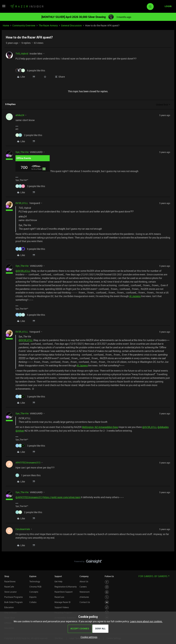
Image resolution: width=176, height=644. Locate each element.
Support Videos (62, 607)
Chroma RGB (35, 587)
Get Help (58, 581)
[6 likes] (30, 70)
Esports (33, 597)
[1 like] (28, 475)
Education (9, 607)
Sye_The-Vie (22, 152)
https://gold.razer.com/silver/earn (62, 497)
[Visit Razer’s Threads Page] (107, 592)
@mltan (20, 431)
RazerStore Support (64, 592)
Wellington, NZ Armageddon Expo (100, 427)
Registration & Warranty (66, 587)
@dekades (163, 427)
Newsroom (85, 592)
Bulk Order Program (13, 602)
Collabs (33, 602)
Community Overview (24, 25)
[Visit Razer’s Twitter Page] (107, 597)
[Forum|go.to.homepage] (27, 7)
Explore (33, 576)
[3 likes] (30, 186)
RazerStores (10, 581)
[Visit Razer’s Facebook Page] (107, 582)
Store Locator (10, 592)
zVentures (84, 597)
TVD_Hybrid (22, 54)
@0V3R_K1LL (23, 271)
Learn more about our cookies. (146, 621)
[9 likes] (30, 249)
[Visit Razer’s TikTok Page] (107, 607)
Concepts (34, 592)
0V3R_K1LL (22, 203)
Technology (35, 581)
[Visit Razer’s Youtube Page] (107, 602)
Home (6, 25)
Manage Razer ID (62, 602)
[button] (4, 7)
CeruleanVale (23, 529)
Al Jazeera (135, 296)
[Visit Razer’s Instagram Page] (107, 587)
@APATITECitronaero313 (29, 497)
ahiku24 (20, 115)
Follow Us (109, 576)
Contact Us (85, 602)
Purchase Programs (13, 597)
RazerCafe (9, 587)
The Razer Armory (48, 25)
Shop (7, 576)
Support (58, 576)
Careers (83, 587)
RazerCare (59, 597)
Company (84, 576)
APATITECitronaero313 (28, 463)
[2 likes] (29, 135)
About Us (84, 581)
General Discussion (71, 25)
